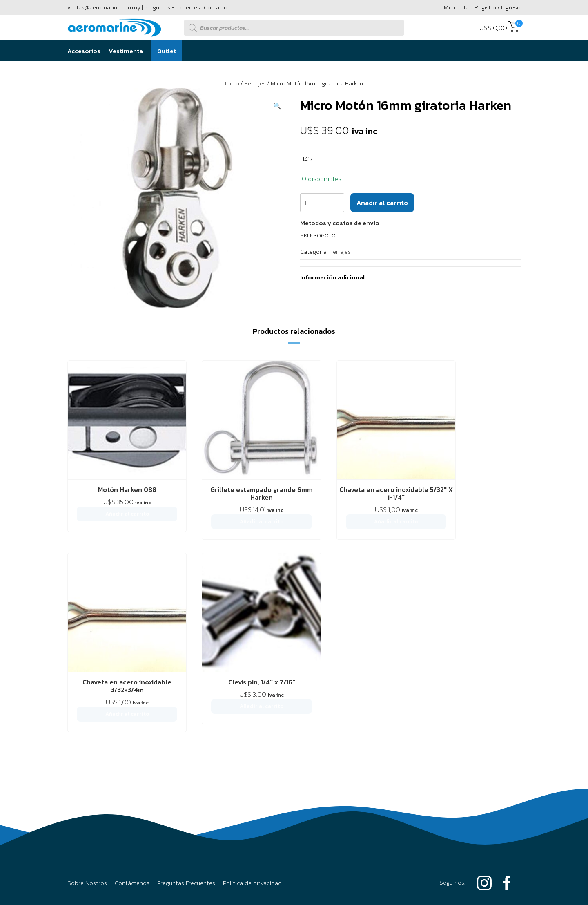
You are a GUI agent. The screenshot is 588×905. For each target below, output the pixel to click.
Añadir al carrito (382, 203)
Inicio (232, 84)
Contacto (216, 8)
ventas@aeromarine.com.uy (104, 8)
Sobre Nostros (87, 648)
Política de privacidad (252, 648)
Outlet (167, 51)
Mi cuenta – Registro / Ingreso (482, 8)
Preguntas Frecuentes (172, 8)
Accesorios (84, 51)
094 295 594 (487, 702)
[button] (277, 106)
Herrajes (255, 84)
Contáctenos (132, 648)
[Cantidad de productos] (322, 203)
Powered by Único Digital (476, 789)
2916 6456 (424, 702)
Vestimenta (126, 51)
